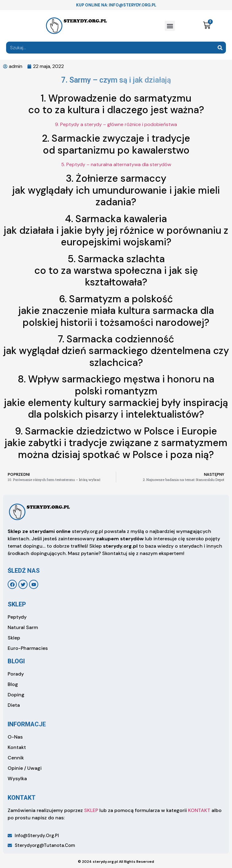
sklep (17, 604)
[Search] (220, 48)
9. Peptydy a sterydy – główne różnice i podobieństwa (116, 124)
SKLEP (91, 810)
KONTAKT (199, 810)
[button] (170, 26)
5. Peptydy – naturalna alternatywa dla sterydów (116, 164)
